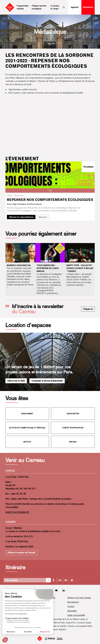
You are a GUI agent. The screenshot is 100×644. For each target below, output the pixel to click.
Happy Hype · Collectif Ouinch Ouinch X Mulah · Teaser (80, 268)
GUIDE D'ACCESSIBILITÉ (17, 512)
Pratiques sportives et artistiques (39, 7)
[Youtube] (56, 590)
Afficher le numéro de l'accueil (21, 553)
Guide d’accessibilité (76, 615)
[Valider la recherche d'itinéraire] (48, 580)
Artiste (27, 442)
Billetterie (88, 7)
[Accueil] (40, 639)
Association (73, 414)
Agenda (75, 7)
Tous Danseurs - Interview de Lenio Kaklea (48, 268)
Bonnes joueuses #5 (19, 265)
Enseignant (27, 414)
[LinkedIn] (64, 590)
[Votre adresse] (25, 580)
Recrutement (73, 602)
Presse (73, 442)
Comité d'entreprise (73, 428)
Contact (71, 606)
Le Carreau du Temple (55, 7)
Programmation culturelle (23, 7)
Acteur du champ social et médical (27, 428)
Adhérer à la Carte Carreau (79, 598)
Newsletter (72, 611)
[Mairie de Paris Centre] (54, 639)
